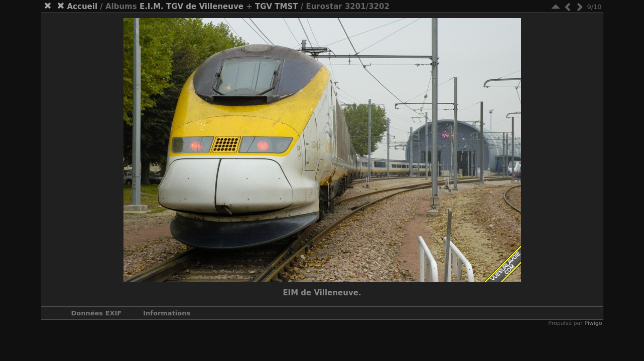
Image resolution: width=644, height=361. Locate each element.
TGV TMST (277, 7)
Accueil (83, 7)
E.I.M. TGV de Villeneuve (191, 7)
